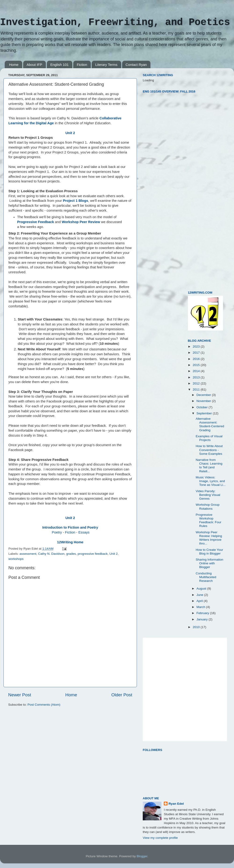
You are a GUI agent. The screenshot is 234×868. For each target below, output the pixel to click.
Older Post (122, 695)
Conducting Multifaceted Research (206, 577)
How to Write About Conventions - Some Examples (209, 450)
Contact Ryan (136, 65)
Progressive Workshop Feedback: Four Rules (208, 520)
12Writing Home (70, 542)
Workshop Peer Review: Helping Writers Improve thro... (209, 538)
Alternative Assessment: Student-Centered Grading (210, 424)
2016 (197, 359)
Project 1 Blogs (76, 201)
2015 (197, 365)
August (202, 589)
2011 (197, 390)
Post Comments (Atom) (44, 705)
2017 (197, 353)
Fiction (82, 65)
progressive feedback (93, 554)
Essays (84, 532)
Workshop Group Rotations (208, 507)
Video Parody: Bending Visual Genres (208, 495)
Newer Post (20, 695)
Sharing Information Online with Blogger (209, 563)
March (201, 607)
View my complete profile (160, 838)
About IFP (35, 65)
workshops (16, 559)
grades (71, 554)
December (204, 395)
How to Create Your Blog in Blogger (209, 552)
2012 (197, 383)
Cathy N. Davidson (51, 554)
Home (14, 65)
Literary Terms (106, 65)
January (203, 619)
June (200, 595)
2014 (197, 371)
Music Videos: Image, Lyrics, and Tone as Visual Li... (211, 481)
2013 (197, 377)
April (200, 601)
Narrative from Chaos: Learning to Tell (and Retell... (209, 466)
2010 (197, 627)
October (203, 407)
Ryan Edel (176, 804)
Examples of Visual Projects (209, 438)
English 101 (59, 65)
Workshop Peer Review (81, 222)
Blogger (142, 856)
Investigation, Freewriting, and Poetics (115, 22)
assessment (28, 554)
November (204, 401)
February (203, 613)
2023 (197, 347)
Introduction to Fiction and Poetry (70, 527)
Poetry (57, 532)
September (205, 413)
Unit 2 (70, 133)
